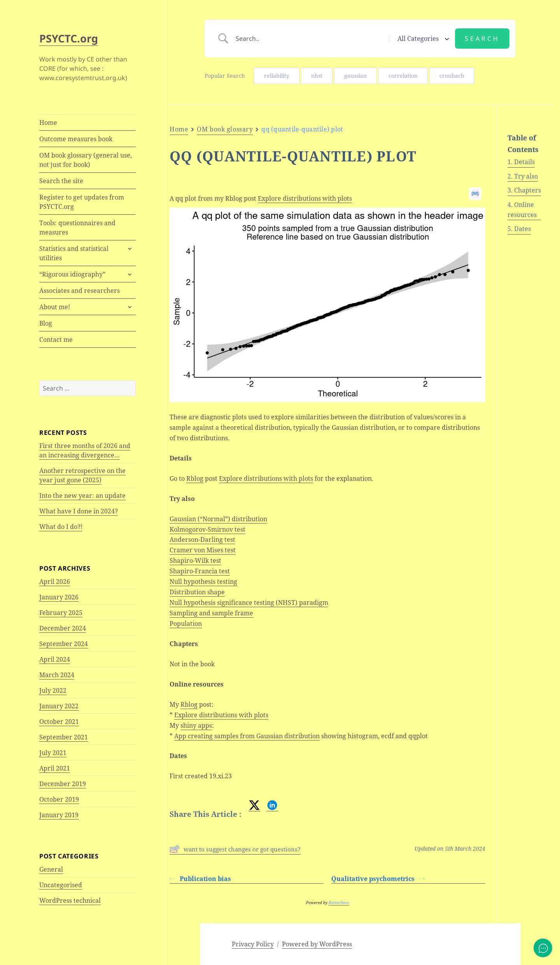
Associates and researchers (80, 291)
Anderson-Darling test (202, 539)
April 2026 (55, 581)
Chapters (528, 190)
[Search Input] (309, 39)
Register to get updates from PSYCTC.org (82, 202)
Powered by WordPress (317, 944)
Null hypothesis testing (203, 581)
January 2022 (59, 706)
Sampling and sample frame (211, 613)
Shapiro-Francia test (200, 571)
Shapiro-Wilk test (195, 560)
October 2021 (59, 722)
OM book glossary (225, 129)
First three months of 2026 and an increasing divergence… (85, 450)
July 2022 (53, 690)
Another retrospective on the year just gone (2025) (82, 475)
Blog (46, 323)
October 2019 (59, 799)
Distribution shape (197, 592)
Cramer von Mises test (203, 550)
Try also (526, 176)
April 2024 (55, 659)
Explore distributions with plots (305, 198)
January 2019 (59, 815)
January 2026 (59, 597)
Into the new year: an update (82, 496)
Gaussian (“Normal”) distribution (218, 519)
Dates (522, 229)
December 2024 (63, 628)
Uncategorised (61, 885)
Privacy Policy (253, 944)
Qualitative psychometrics (378, 879)
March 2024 (57, 675)
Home (48, 123)
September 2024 (64, 644)
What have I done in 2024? (79, 511)
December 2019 (63, 784)
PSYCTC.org (69, 38)
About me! (55, 307)
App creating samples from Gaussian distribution (247, 736)
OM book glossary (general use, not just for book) (86, 160)
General (51, 869)
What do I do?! (61, 527)
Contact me (56, 340)
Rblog (195, 478)
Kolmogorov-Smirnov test (207, 529)
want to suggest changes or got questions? (235, 849)
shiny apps (196, 725)
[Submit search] (482, 39)
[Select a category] (422, 39)
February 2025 (61, 613)
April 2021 (55, 768)
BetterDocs (339, 902)
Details (524, 162)
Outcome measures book (76, 139)
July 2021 (53, 753)
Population (186, 623)
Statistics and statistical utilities (74, 253)
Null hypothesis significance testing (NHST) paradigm (249, 602)
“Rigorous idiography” (72, 274)
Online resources (522, 210)
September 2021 (64, 737)
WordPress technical (70, 900)
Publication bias (200, 879)
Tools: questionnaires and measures (77, 228)
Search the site (61, 181)
